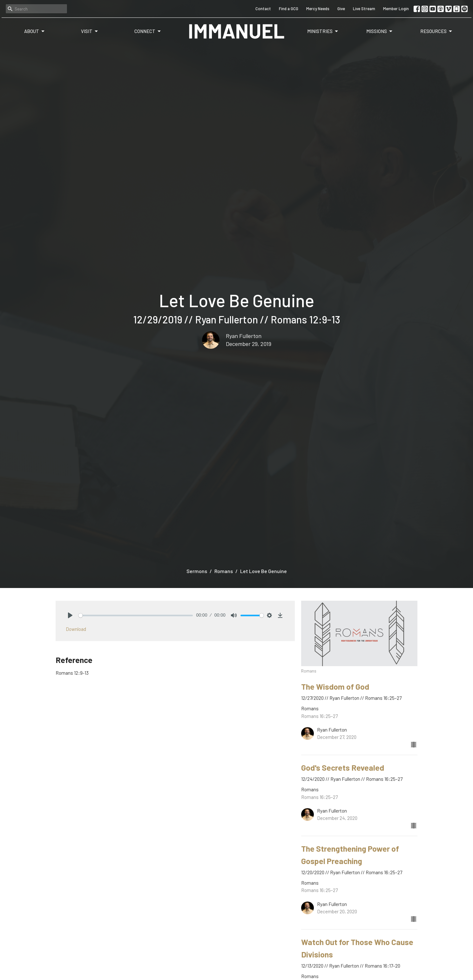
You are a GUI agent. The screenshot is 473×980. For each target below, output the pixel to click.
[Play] (70, 615)
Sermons (197, 571)
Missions (380, 31)
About (35, 31)
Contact (263, 9)
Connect (148, 31)
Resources (437, 31)
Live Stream (364, 9)
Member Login (396, 9)
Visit (90, 31)
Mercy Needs (318, 9)
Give (341, 9)
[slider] (136, 615)
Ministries (323, 31)
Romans (224, 571)
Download (76, 629)
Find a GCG (289, 9)
